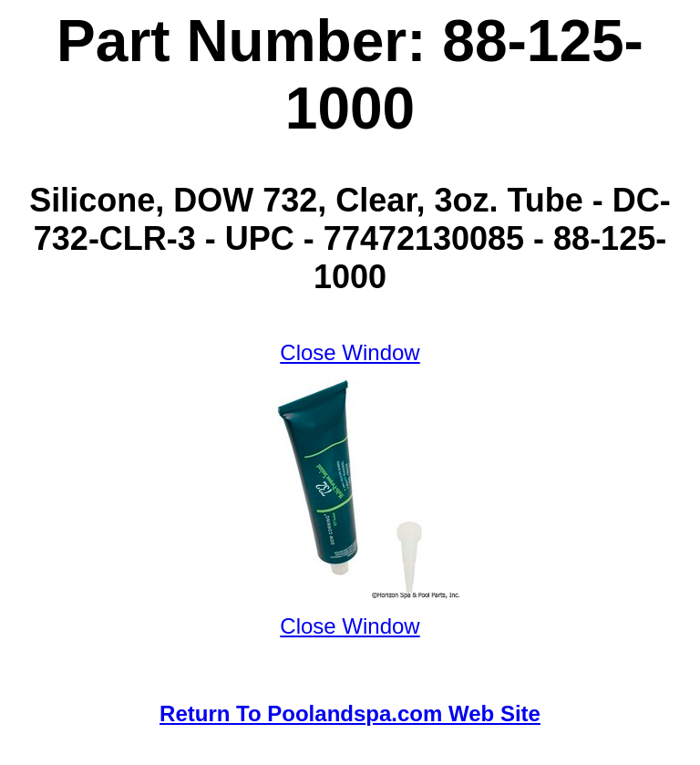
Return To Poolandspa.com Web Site (350, 713)
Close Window (350, 352)
